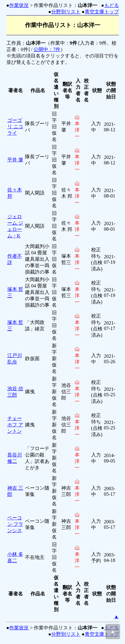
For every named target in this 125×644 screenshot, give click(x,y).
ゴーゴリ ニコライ (15, 127)
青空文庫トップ (102, 12)
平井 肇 (15, 160)
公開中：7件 (47, 49)
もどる (112, 5)
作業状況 (19, 5)
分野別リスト (66, 12)
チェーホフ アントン (15, 425)
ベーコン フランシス (15, 524)
